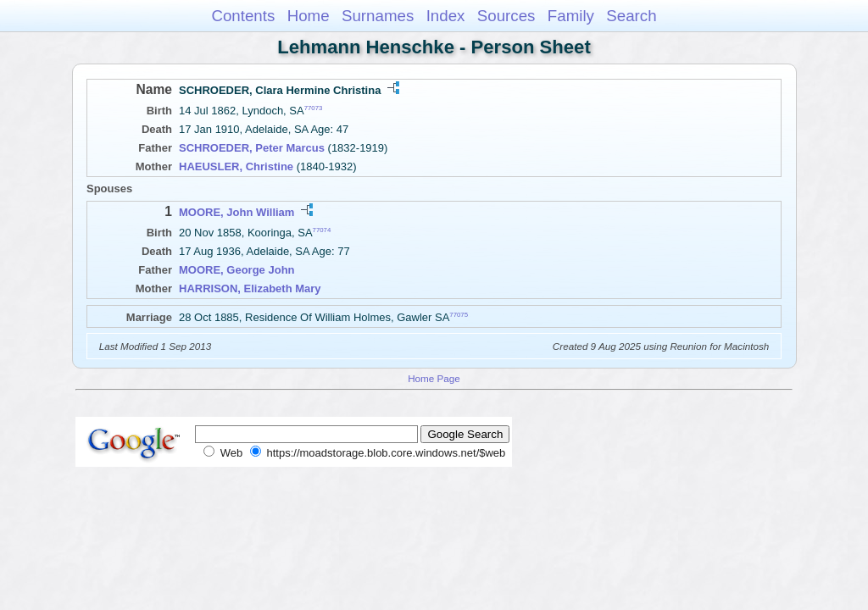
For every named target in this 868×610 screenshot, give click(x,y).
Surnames (378, 16)
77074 (322, 230)
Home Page (434, 378)
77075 (459, 315)
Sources (506, 16)
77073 (314, 108)
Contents (243, 16)
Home (309, 16)
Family (571, 16)
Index (446, 16)
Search (631, 16)
